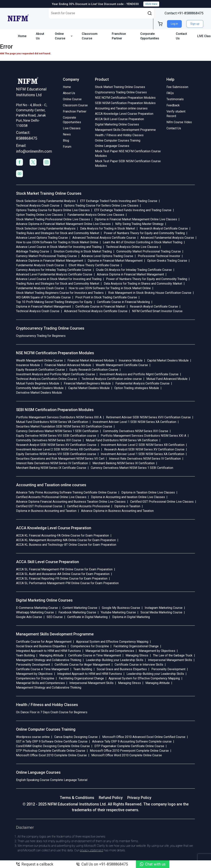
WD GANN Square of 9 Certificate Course (43, 297)
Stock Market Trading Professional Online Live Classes (53, 219)
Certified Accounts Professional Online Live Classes (51, 497)
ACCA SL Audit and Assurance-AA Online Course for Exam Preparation (63, 574)
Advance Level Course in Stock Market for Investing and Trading (59, 247)
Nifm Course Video (179, 122)
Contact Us (181, 36)
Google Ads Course (29, 617)
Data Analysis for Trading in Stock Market (108, 228)
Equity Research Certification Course (40, 370)
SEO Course (55, 617)
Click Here (151, 4)
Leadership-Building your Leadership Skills (115, 660)
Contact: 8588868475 (27, 135)
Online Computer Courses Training (118, 140)
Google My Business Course (121, 608)
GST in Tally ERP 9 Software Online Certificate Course (52, 741)
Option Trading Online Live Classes (39, 215)
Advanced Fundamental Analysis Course (167, 238)
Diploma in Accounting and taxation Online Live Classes (128, 497)
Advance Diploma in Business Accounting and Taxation (117, 511)
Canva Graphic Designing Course (76, 737)
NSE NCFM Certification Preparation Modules (125, 98)
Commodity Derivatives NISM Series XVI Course (136, 431)
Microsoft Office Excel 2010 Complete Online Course (51, 755)
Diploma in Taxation (127, 506)
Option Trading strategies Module (137, 388)
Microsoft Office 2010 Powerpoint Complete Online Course (129, 751)
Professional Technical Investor (159, 256)
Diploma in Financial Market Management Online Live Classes (136, 219)
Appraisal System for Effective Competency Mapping (144, 678)
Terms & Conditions (77, 798)
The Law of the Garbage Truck (173, 655)
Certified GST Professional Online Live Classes (162, 502)
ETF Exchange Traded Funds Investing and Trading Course (119, 201)
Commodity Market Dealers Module (40, 388)
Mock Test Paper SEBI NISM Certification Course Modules (128, 163)
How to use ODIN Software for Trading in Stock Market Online (57, 242)
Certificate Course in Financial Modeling (123, 302)
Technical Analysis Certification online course (112, 379)
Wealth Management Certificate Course (122, 365)
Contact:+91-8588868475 (184, 13)
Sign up (195, 24)
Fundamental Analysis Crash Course (40, 265)
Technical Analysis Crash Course (38, 206)
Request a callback (35, 864)
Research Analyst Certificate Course (164, 228)
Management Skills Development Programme (125, 130)
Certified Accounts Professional (88, 506)
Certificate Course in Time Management (95, 655)
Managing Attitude (52, 655)
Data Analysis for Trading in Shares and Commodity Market (143, 284)
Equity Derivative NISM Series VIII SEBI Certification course (56, 436)
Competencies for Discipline (90, 646)
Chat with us (153, 864)
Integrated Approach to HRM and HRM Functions (48, 651)
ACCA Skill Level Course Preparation (119, 119)
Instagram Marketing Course (164, 608)
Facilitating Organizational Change (136, 646)
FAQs (170, 93)
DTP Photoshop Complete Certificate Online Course (51, 751)
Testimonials (175, 99)
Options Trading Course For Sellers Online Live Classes (101, 206)
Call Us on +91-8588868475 (102, 864)
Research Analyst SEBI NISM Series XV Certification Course (56, 445)
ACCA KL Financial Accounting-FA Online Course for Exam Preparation (62, 535)
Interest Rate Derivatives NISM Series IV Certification (145, 459)
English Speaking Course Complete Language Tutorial (52, 780)
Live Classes (72, 128)
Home (22, 36)
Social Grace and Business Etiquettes (41, 646)
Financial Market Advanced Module (91, 360)
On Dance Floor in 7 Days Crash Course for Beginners (52, 712)
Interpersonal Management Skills (170, 660)
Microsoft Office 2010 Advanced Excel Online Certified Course (144, 737)
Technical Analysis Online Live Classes (132, 247)
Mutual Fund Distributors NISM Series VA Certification (52, 422)
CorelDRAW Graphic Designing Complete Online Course (53, 746)
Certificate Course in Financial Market (100, 307)
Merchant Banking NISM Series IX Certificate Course (51, 468)
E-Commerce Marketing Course (37, 608)
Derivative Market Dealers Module (39, 393)
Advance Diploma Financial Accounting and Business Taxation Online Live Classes (71, 502)
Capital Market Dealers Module (168, 360)
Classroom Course (90, 36)
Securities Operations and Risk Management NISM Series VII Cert (60, 459)
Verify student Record (176, 114)
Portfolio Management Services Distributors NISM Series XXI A (59, 417)
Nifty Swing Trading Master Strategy (139, 224)
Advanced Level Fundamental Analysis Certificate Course (54, 274)
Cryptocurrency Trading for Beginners (41, 336)
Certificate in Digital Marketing (87, 617)
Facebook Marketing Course (77, 612)
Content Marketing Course (80, 608)
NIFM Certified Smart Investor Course (157, 311)
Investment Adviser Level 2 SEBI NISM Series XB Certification (143, 445)
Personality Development (33, 665)
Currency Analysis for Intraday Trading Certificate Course (54, 270)
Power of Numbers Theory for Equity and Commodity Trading (144, 233)
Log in (174, 24)
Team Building (25, 655)
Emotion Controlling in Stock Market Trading (83, 251)
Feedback (173, 105)
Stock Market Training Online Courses (120, 87)
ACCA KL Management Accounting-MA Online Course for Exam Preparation (66, 540)
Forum (67, 147)
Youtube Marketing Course (118, 612)
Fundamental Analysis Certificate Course (142, 383)
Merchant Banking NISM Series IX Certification (124, 463)
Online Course (64, 36)
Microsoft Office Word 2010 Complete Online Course (127, 755)
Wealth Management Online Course (39, 360)
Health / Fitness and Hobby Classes (119, 135)
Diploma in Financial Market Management (115, 261)
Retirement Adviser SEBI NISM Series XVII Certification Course (148, 417)
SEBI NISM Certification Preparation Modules (125, 103)
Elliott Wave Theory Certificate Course (94, 265)
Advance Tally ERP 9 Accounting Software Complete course (132, 741)
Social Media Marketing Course (161, 612)
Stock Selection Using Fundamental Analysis (46, 201)
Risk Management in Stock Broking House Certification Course (150, 293)
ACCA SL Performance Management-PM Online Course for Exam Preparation (67, 583)
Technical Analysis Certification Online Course (47, 379)
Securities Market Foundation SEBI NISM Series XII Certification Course (64, 426)
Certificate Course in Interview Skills (139, 665)
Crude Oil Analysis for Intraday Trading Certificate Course (134, 270)
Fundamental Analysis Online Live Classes (96, 215)
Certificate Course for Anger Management (44, 642)
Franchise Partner (119, 36)
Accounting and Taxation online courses (121, 108)
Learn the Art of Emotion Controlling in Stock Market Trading (143, 242)
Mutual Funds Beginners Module (38, 383)
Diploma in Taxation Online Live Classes (148, 492)
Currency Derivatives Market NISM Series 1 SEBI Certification (57, 431)
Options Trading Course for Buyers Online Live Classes (53, 210)
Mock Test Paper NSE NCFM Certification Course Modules (128, 153)
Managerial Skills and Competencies (110, 651)
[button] (150, 13)
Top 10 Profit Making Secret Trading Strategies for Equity (54, 302)
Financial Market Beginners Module (87, 383)
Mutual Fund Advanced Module (167, 379)
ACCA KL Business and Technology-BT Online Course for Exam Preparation (66, 545)
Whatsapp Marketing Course (35, 612)
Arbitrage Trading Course (33, 251)
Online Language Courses (112, 146)
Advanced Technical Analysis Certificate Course (104, 238)
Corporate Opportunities (150, 36)
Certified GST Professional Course (39, 506)
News (67, 134)
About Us (40, 36)
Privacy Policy (139, 798)
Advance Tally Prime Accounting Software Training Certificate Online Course (66, 492)
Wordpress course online (33, 737)
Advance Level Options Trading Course (42, 238)
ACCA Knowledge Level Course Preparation (124, 114)
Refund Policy (111, 798)
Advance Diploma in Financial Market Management (50, 261)
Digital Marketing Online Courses (117, 124)
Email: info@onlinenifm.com (33, 148)
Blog (66, 140)
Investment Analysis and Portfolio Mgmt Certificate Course (56, 374)
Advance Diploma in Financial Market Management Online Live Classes (63, 224)
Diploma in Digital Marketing (131, 617)
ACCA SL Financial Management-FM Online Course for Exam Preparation (64, 569)
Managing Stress (137, 655)
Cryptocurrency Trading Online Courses (121, 92)
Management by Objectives (157, 651)
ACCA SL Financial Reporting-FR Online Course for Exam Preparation (62, 579)
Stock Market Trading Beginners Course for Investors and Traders (60, 293)
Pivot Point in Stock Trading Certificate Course (106, 297)
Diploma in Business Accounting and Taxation (46, 511)
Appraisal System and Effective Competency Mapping (112, 642)
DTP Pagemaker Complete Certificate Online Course (129, 746)
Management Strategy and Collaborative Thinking (49, 660)
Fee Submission (177, 87)
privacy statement (91, 850)
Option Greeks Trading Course (167, 261)
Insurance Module (131, 360)
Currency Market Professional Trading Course (46, 256)
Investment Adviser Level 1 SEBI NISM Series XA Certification (134, 422)
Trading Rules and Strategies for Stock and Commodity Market (58, 233)
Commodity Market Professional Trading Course (149, 251)
